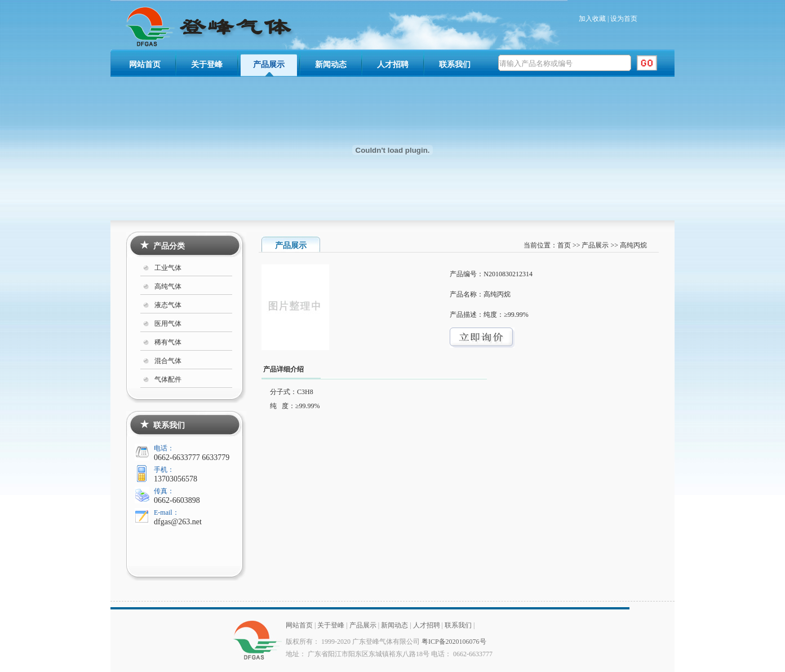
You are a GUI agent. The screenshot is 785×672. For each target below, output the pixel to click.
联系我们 (455, 65)
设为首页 (624, 19)
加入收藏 (592, 19)
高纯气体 (168, 286)
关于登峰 (207, 65)
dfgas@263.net (178, 522)
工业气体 (168, 268)
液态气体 (168, 305)
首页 (564, 245)
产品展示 (269, 65)
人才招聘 (393, 65)
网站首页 (145, 65)
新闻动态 (331, 65)
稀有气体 (168, 342)
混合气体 (168, 361)
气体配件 (168, 379)
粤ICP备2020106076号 (454, 642)
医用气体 (168, 324)
